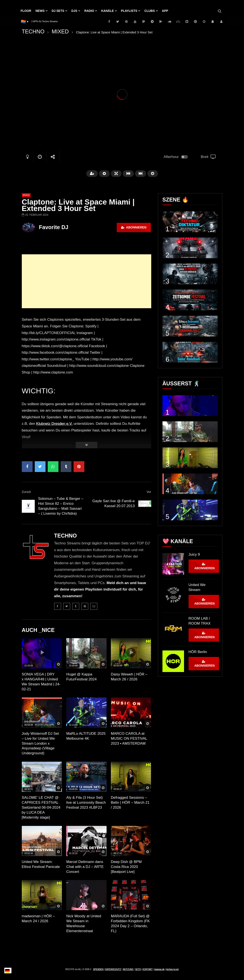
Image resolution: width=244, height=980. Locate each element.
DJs (74, 11)
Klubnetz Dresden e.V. (54, 424)
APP (165, 11)
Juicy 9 (194, 554)
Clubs (150, 11)
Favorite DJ (54, 227)
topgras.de (159, 969)
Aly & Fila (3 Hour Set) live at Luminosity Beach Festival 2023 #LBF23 (86, 803)
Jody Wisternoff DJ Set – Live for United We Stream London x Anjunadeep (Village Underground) (40, 743)
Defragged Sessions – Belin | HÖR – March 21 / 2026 (130, 803)
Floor (26, 11)
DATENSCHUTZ (113, 969)
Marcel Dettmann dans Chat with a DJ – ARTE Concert (85, 867)
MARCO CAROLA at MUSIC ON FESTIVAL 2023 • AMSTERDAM (129, 739)
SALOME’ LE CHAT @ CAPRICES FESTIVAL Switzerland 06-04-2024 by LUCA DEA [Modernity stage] (41, 807)
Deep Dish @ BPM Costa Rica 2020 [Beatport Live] (126, 867)
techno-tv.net (172, 969)
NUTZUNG (128, 969)
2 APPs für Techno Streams (45, 21)
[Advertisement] (87, 281)
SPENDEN (98, 969)
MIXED (60, 31)
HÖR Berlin (198, 652)
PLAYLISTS (129, 11)
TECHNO (33, 31)
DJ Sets (58, 11)
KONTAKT (148, 969)
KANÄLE (107, 11)
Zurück (26, 492)
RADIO (89, 11)
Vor (149, 492)
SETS (138, 969)
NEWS (40, 11)
